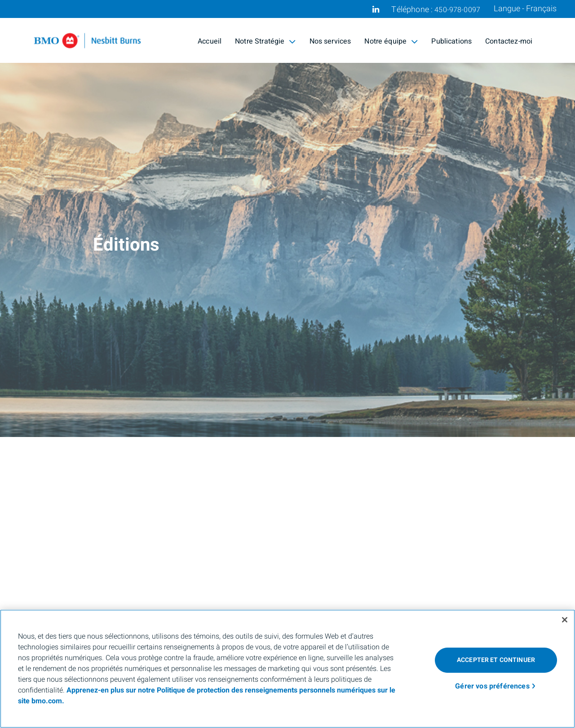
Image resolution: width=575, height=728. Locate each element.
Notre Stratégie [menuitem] (265, 41)
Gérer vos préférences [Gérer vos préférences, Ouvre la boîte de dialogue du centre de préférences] (492, 686)
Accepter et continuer (496, 660)
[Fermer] (565, 620)
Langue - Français (525, 9)
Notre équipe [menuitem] (391, 41)
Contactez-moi (509, 41)
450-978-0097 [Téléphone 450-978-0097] (457, 10)
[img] (287, 218)
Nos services (330, 41)
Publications (451, 41)
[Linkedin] (376, 9)
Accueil (210, 41)
